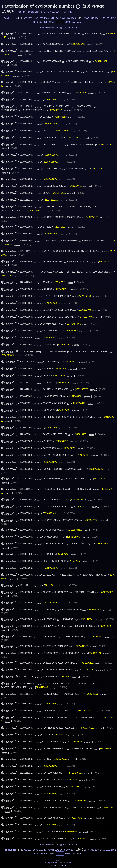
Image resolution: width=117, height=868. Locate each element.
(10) (9, 33)
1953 (35, 22)
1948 (92, 18)
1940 (46, 18)
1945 (73, 18)
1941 (52, 18)
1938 (36, 18)
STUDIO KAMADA (50, 12)
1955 (46, 22)
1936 (25, 18)
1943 (62, 18)
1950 (103, 18)
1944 (68, 18)
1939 (41, 18)
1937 (30, 18)
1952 (113, 18)
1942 (57, 18)
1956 (52, 22)
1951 (108, 18)
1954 (41, 22)
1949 (97, 18)
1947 (86, 18)
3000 (67, 22)
